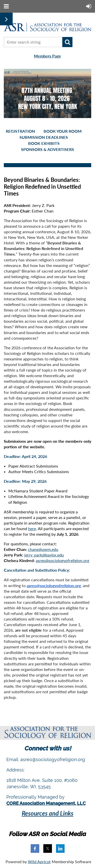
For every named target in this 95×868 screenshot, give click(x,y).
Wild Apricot (39, 862)
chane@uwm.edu (43, 549)
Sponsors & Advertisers (48, 149)
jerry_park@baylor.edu (44, 555)
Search (67, 42)
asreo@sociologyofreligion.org (62, 560)
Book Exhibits (44, 143)
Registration (20, 131)
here (32, 528)
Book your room (63, 131)
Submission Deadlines (44, 137)
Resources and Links (48, 813)
